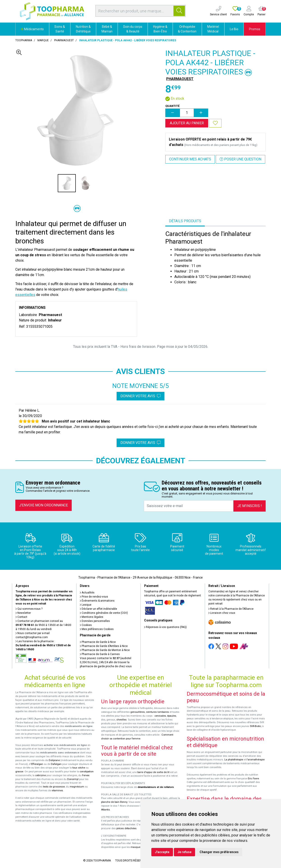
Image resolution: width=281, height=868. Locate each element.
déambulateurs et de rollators (156, 787)
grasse (19, 772)
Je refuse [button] (184, 852)
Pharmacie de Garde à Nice (98, 642)
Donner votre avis (140, 396)
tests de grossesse (54, 787)
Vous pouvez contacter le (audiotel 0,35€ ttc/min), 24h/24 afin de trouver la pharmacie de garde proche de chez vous (106, 662)
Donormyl (73, 779)
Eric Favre (253, 779)
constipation (87, 772)
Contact (21, 617)
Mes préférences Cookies (97, 629)
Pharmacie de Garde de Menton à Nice (105, 650)
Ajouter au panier (187, 123)
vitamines (57, 791)
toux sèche (79, 768)
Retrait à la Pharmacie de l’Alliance (231, 609)
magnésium (77, 787)
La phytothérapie (234, 760)
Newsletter (23, 613)
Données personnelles (95, 621)
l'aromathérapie (256, 760)
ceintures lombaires (157, 712)
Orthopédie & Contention (187, 29)
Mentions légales (92, 617)
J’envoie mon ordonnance (44, 505)
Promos (255, 29)
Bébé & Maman (107, 29)
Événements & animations (97, 601)
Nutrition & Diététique (83, 29)
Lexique (86, 605)
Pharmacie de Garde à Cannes (100, 654)
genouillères (138, 712)
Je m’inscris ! (250, 506)
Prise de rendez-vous (94, 597)
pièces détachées (126, 828)
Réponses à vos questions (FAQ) (165, 627)
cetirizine (40, 775)
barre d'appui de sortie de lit (153, 772)
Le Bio (234, 29)
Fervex (86, 775)
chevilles (121, 720)
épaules (172, 716)
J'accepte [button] (162, 852)
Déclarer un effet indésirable (98, 609)
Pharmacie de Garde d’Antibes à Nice (104, 646)
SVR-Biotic (256, 726)
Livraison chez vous (222, 613)
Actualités (87, 593)
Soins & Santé (60, 29)
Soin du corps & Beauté (133, 29)
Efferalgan (37, 764)
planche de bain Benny (114, 802)
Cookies (86, 625)
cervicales (160, 716)
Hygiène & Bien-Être (160, 29)
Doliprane (54, 760)
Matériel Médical (213, 29)
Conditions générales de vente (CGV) (104, 613)
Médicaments (32, 29)
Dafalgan (56, 764)
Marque (43, 40)
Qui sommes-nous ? (29, 609)
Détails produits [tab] (185, 221)
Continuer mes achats (190, 159)
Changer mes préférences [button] (219, 852)
